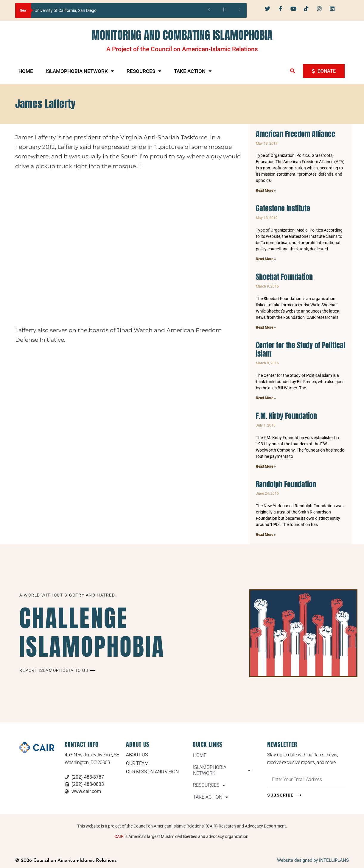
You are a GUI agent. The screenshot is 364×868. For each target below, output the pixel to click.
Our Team (137, 763)
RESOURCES (144, 71)
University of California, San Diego (66, 10)
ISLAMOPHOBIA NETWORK (80, 71)
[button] (293, 71)
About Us (137, 755)
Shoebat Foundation (284, 277)
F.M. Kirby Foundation (286, 416)
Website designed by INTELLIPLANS (313, 860)
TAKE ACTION (193, 71)
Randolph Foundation (286, 484)
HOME (26, 71)
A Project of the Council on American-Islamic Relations (182, 49)
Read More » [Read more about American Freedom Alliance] (266, 191)
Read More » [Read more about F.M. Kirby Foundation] (266, 466)
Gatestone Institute (283, 208)
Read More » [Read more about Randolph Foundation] (266, 535)
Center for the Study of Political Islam (301, 350)
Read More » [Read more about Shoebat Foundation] (266, 327)
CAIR (119, 836)
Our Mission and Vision (152, 772)
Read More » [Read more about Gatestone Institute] (266, 259)
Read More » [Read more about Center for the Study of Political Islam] (266, 398)
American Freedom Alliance (295, 134)
